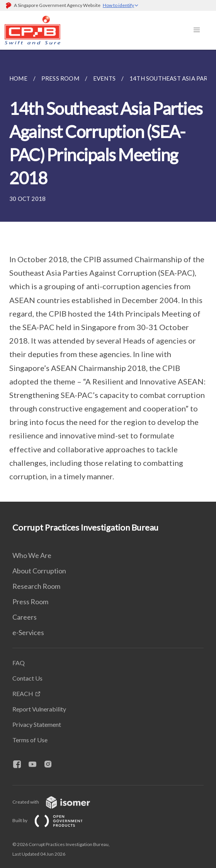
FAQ (19, 663)
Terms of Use (30, 740)
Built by (54, 820)
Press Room (30, 602)
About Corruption (39, 571)
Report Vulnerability (39, 709)
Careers (25, 617)
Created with (57, 802)
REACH (23, 694)
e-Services (28, 632)
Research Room (36, 586)
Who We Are (32, 555)
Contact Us (27, 678)
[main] (108, 276)
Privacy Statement (37, 724)
